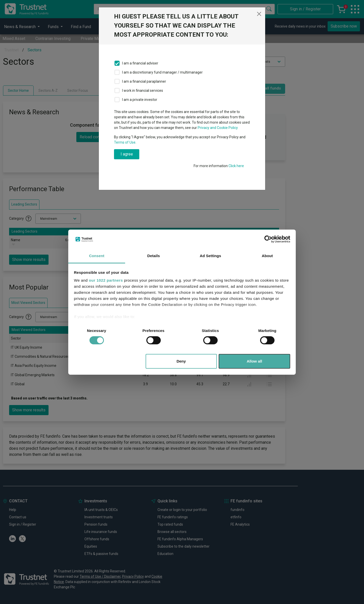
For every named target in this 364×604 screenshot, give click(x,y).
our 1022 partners (106, 280)
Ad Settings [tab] (210, 256)
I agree (127, 154)
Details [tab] (154, 256)
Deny (181, 361)
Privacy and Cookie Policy (218, 128)
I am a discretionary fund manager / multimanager (162, 72)
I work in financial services (143, 91)
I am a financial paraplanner (144, 81)
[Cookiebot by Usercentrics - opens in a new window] (268, 239)
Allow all (254, 361)
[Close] (259, 14)
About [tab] (267, 256)
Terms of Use (125, 142)
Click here (236, 166)
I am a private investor (140, 100)
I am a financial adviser (140, 63)
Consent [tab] (97, 256)
